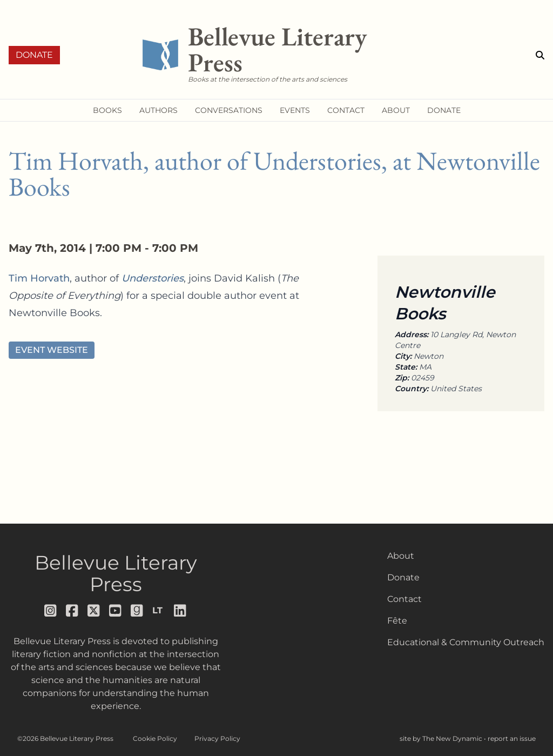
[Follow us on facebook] (72, 611)
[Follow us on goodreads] (137, 611)
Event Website (52, 350)
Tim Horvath (39, 278)
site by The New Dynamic (442, 738)
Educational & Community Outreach (466, 642)
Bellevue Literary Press (116, 573)
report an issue (512, 738)
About (401, 556)
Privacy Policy (217, 738)
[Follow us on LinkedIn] (180, 611)
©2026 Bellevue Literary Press (65, 738)
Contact (404, 599)
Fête (397, 621)
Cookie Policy (155, 738)
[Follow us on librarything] (159, 611)
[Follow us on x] (94, 611)
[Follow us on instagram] (51, 611)
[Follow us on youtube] (116, 611)
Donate (34, 55)
